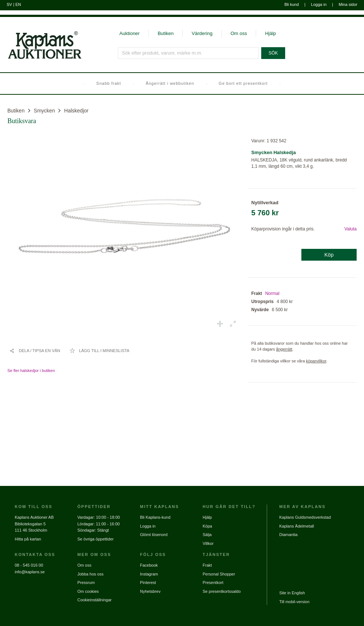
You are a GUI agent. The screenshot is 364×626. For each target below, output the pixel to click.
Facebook (149, 565)
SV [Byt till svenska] (9, 4)
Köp (329, 255)
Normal (272, 293)
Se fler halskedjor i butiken (31, 371)
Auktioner (129, 33)
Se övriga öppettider (95, 539)
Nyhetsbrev (150, 591)
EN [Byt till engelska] (18, 4)
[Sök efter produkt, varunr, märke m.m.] (188, 53)
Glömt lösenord (154, 535)
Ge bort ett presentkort (243, 83)
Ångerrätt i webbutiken (170, 83)
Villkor (208, 543)
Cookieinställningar (94, 600)
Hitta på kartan (28, 539)
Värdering (202, 33)
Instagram (149, 574)
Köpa (207, 526)
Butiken (166, 33)
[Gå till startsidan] (41, 58)
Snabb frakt (108, 83)
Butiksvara (22, 121)
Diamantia (288, 535)
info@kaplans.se (30, 572)
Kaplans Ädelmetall (297, 526)
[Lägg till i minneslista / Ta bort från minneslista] (99, 351)
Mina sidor (348, 4)
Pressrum (86, 582)
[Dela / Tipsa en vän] (35, 351)
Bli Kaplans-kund (155, 517)
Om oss (239, 33)
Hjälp (270, 33)
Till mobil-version (294, 602)
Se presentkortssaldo (222, 591)
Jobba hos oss (90, 574)
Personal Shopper (219, 574)
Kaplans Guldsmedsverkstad (305, 517)
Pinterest (148, 582)
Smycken (45, 111)
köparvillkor (316, 361)
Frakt (207, 565)
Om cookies (88, 591)
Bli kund (292, 4)
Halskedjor (76, 111)
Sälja (207, 535)
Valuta (351, 229)
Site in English (292, 593)
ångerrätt (284, 349)
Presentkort (213, 582)
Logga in (319, 4)
